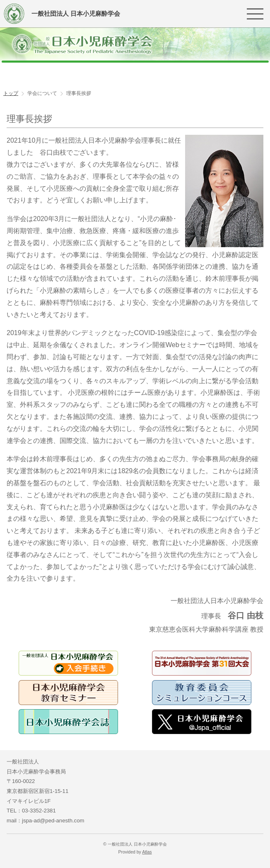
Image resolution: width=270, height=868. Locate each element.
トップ (11, 93)
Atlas (147, 852)
